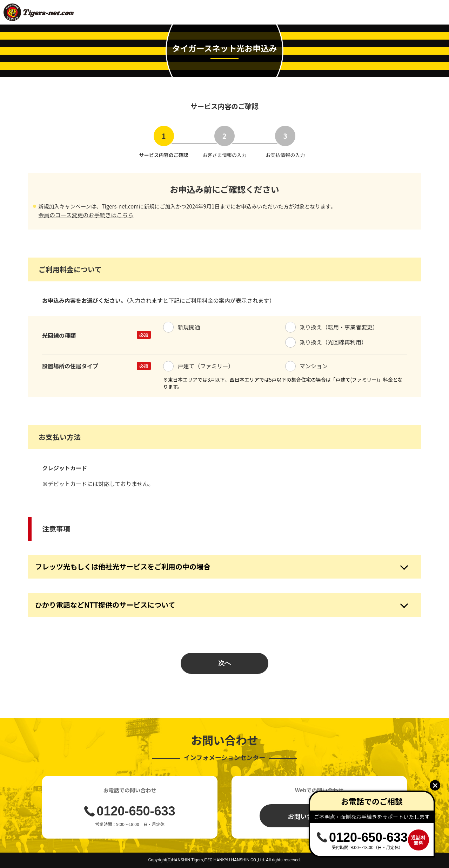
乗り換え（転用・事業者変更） (332, 327)
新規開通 (182, 327)
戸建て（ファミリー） (199, 366)
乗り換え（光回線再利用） (326, 342)
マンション (307, 366)
